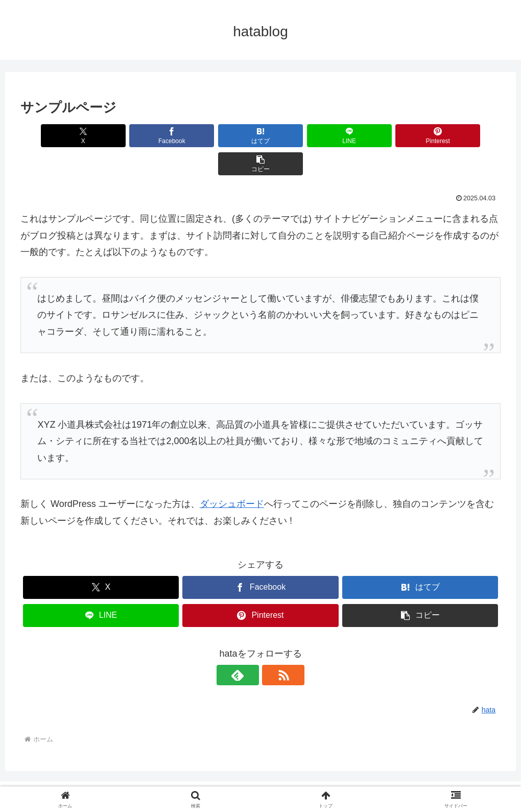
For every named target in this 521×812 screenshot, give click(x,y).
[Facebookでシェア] (139, 136)
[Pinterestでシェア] (382, 136)
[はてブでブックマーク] (220, 136)
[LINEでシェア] (301, 136)
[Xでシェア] (59, 136)
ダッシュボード (232, 476)
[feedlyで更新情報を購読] (249, 647)
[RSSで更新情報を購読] (272, 647)
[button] (462, 136)
